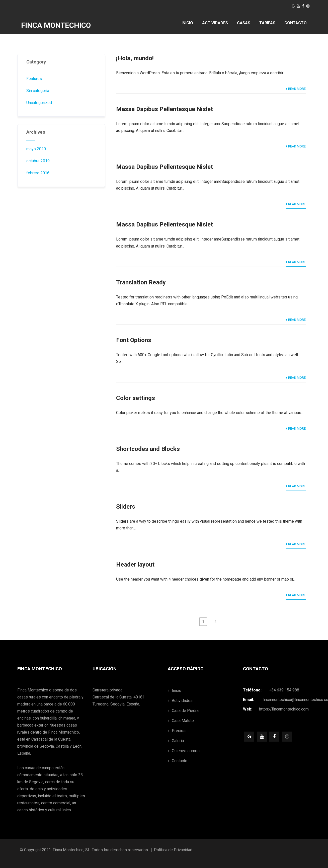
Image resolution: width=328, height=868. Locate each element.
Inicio (177, 691)
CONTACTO (296, 23)
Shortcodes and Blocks (148, 449)
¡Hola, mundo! (135, 58)
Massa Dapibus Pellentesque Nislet (165, 109)
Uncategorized (39, 103)
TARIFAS (267, 23)
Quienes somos (186, 751)
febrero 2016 (38, 173)
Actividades (182, 701)
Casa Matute (183, 721)
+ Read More (296, 89)
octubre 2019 (38, 161)
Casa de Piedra (185, 711)
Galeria (178, 741)
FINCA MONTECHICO (56, 25)
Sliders (126, 507)
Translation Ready (141, 282)
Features (34, 79)
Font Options (134, 340)
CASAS (244, 23)
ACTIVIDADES (215, 23)
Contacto (180, 761)
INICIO (187, 23)
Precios (179, 731)
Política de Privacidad (173, 850)
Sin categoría (38, 91)
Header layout (135, 565)
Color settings (136, 398)
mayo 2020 (36, 149)
